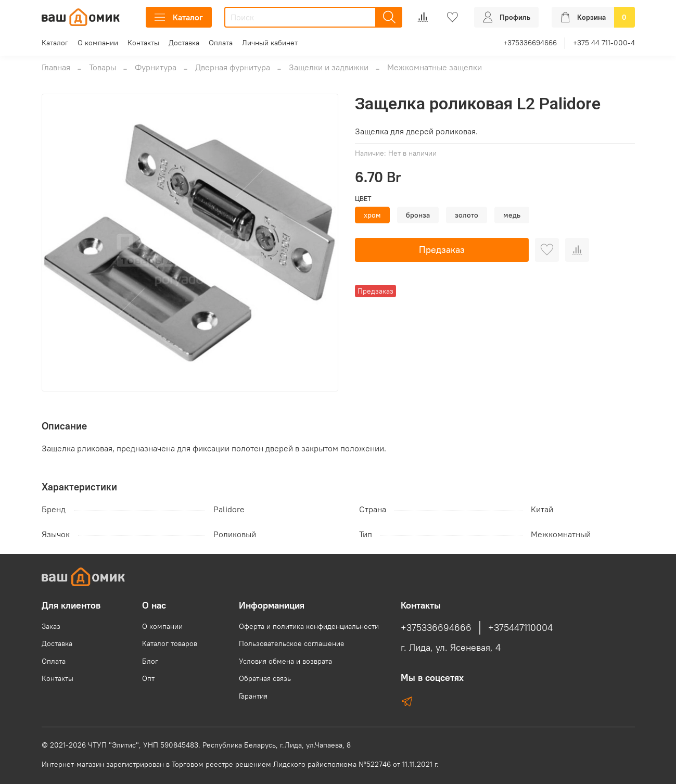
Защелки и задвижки (329, 67)
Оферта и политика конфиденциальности (309, 626)
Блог (150, 661)
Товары (103, 67)
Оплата (221, 43)
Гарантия (253, 696)
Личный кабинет (270, 43)
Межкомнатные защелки (435, 67)
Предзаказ (442, 250)
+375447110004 (520, 628)
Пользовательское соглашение (292, 643)
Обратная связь (265, 678)
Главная (56, 67)
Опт (148, 678)
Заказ (51, 626)
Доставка (184, 43)
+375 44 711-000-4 (604, 43)
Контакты (143, 43)
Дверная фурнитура (233, 67)
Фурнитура (156, 67)
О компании (98, 43)
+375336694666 (530, 43)
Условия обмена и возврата (285, 661)
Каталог (179, 17)
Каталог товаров (170, 643)
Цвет (363, 199)
